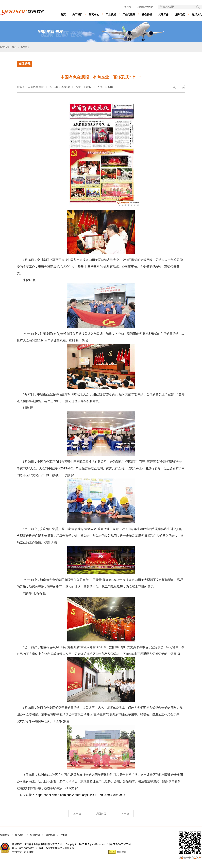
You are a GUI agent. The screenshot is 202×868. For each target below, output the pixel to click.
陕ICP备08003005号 (120, 844)
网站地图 (50, 835)
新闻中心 (94, 14)
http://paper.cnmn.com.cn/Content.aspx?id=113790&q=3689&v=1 (80, 795)
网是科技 (29, 852)
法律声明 (35, 835)
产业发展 (111, 14)
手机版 (128, 7)
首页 (63, 14)
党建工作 (163, 14)
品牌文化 (197, 14)
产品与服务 (129, 14)
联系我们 (20, 835)
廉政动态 (180, 14)
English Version (145, 7)
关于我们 (77, 14)
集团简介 (5, 835)
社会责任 (147, 14)
